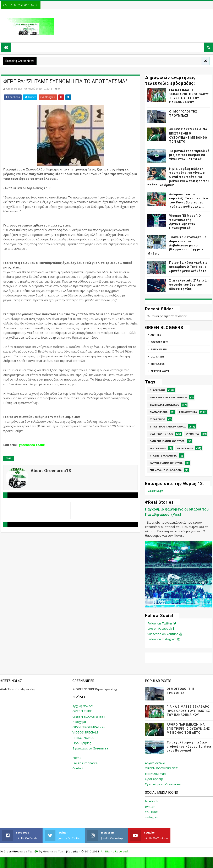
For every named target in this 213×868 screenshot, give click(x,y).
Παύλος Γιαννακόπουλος (166, 463)
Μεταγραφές (185, 448)
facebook (151, 801)
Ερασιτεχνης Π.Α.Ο (161, 434)
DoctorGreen (160, 342)
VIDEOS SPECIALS (85, 732)
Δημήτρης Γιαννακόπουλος (168, 397)
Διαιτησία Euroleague (164, 405)
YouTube (151, 812)
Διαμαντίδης (159, 412)
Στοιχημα (79, 722)
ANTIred (156, 335)
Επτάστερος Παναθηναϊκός (168, 427)
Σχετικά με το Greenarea (90, 748)
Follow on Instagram (164, 639)
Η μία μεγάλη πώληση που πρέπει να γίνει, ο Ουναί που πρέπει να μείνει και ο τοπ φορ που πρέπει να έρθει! (178, 177)
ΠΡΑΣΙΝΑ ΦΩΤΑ (160, 371)
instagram (152, 817)
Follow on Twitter (162, 623)
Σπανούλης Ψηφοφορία (166, 470)
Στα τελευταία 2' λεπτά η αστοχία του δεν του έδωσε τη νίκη (189, 285)
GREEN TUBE (82, 711)
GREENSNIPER (159, 349)
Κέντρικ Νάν (158, 448)
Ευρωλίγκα (192, 434)
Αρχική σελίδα (83, 706)
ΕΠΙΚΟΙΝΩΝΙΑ (83, 738)
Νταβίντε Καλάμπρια (163, 456)
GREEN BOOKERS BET (89, 716)
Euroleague (157, 390)
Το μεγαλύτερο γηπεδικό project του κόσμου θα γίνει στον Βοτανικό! (189, 155)
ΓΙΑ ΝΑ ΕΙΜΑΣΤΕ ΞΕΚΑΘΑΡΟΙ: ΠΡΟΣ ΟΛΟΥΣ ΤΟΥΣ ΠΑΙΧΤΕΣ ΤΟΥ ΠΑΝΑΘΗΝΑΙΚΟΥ (189, 711)
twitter (150, 807)
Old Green (157, 357)
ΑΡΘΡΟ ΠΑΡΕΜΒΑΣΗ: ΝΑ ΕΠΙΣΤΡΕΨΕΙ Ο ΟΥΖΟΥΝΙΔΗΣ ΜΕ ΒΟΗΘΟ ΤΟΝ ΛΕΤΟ (188, 729)
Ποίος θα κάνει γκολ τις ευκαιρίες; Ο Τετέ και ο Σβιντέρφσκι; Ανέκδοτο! (188, 267)
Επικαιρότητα (188, 412)
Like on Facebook (161, 628)
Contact (78, 768)
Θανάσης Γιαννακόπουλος (167, 441)
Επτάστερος (157, 419)
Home (77, 758)
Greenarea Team (54, 851)
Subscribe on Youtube (165, 634)
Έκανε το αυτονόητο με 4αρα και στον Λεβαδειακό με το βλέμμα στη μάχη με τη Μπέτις (177, 245)
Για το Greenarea (85, 763)
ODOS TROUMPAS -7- (89, 727)
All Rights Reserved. (115, 851)
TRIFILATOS (158, 364)
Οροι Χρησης (82, 743)
